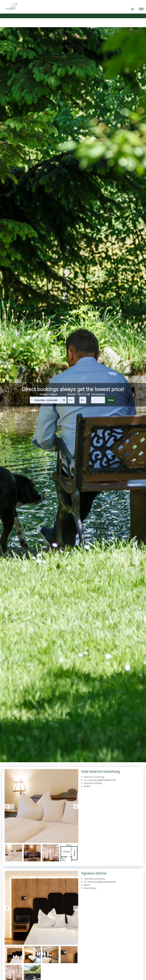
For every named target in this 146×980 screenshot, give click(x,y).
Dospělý (72, 394)
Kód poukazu (98, 394)
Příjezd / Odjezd (48, 394)
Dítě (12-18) (84, 394)
